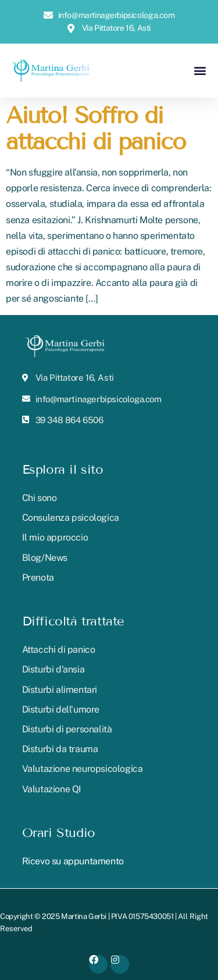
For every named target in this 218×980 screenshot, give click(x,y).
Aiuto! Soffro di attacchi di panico (96, 129)
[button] (200, 71)
